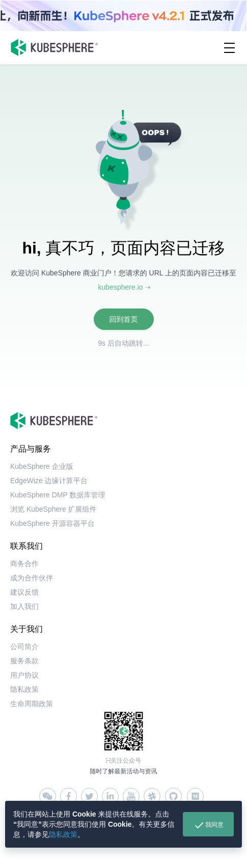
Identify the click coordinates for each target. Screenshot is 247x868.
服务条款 (24, 661)
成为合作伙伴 (32, 578)
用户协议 (24, 675)
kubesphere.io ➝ (125, 287)
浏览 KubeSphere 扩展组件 (53, 509)
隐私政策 (63, 834)
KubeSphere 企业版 (42, 466)
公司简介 (24, 647)
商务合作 (24, 564)
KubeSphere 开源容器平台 (52, 523)
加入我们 (24, 606)
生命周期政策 (32, 704)
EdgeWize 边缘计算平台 (49, 481)
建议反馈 (24, 592)
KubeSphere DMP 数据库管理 (58, 495)
